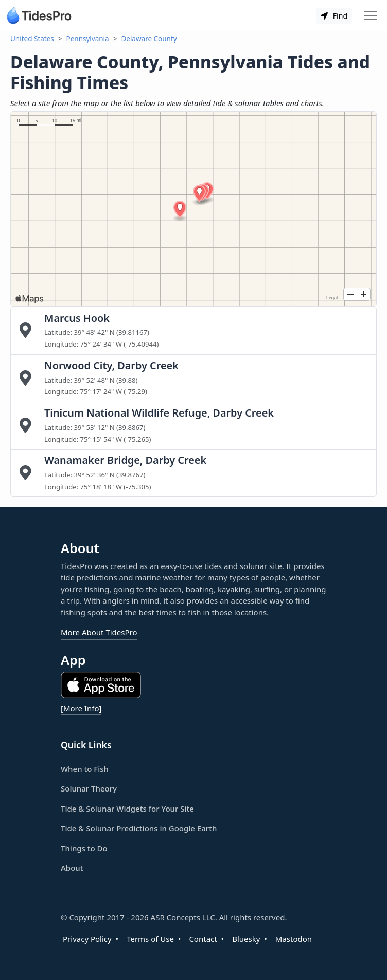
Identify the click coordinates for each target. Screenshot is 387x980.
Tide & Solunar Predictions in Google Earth (139, 828)
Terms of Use (150, 939)
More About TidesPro (99, 632)
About (72, 868)
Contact (203, 939)
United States (32, 39)
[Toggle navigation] (371, 15)
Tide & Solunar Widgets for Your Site (127, 809)
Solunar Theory (89, 788)
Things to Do (84, 848)
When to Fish (85, 769)
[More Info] (81, 708)
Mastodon (294, 939)
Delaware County (149, 39)
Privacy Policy (87, 939)
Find (334, 16)
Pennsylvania (88, 39)
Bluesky (246, 939)
